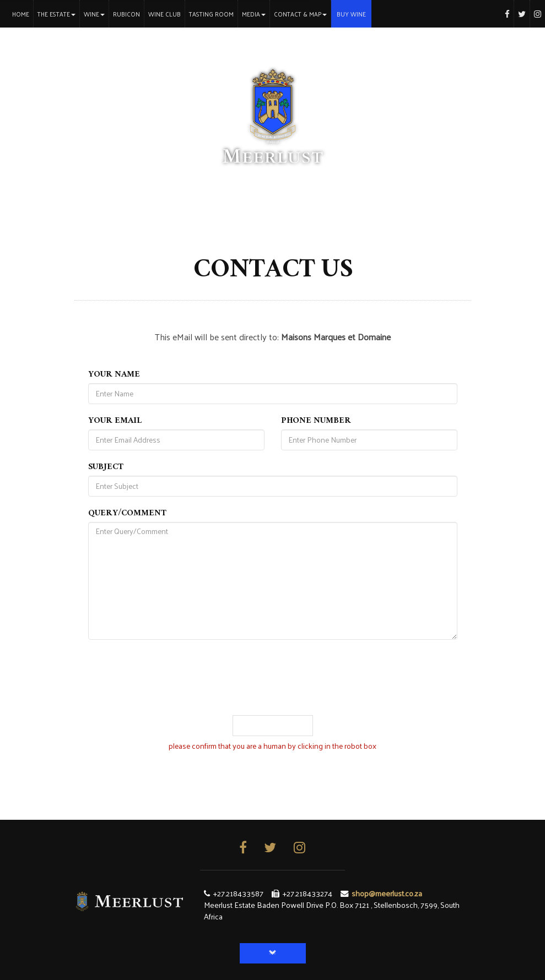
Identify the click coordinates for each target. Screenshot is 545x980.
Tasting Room (211, 14)
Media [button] (254, 14)
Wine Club (164, 14)
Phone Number (316, 422)
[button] (273, 953)
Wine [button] (94, 14)
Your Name (114, 375)
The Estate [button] (56, 14)
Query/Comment (127, 514)
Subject (106, 468)
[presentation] (273, 694)
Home (23, 13)
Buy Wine (351, 14)
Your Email (115, 422)
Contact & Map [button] (300, 14)
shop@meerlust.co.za (387, 893)
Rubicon (126, 14)
